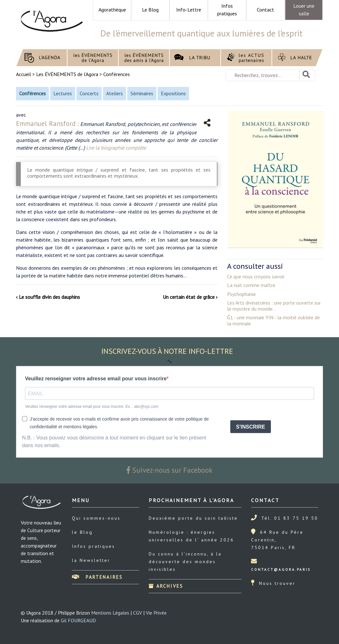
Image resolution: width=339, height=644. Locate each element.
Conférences (117, 74)
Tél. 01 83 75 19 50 (290, 518)
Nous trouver (277, 583)
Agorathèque (112, 10)
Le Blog (150, 10)
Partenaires (97, 577)
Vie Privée (156, 613)
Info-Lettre (189, 10)
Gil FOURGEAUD (78, 620)
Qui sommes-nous (96, 518)
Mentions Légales (110, 613)
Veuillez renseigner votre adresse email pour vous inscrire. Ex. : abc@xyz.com (92, 407)
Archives (166, 586)
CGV (138, 613)
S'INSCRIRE (251, 427)
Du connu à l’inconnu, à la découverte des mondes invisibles (185, 562)
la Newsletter (91, 560)
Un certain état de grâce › (190, 297)
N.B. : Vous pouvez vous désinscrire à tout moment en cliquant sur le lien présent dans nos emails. (114, 442)
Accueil (24, 74)
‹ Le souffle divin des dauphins (48, 297)
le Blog (82, 532)
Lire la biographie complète (116, 148)
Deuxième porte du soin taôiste (193, 518)
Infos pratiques (94, 546)
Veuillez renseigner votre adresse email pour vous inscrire (96, 379)
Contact (265, 10)
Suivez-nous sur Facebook (169, 470)
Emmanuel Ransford (47, 124)
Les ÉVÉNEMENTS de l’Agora (67, 74)
